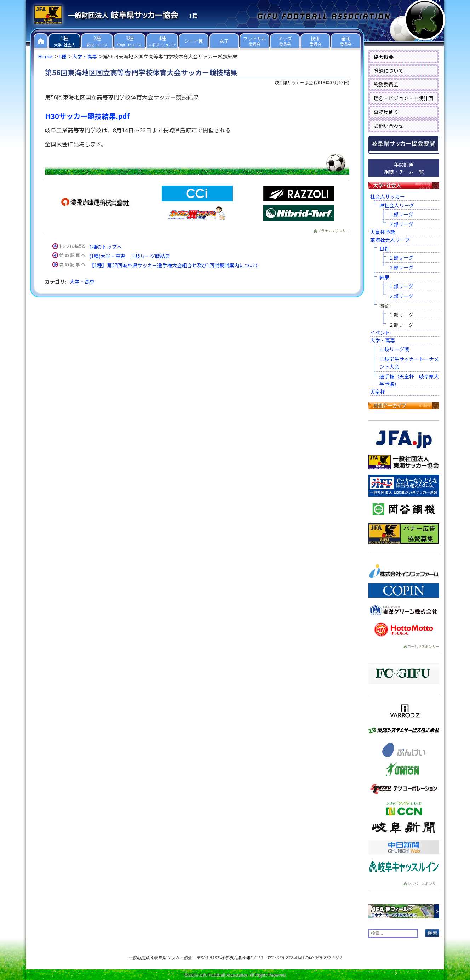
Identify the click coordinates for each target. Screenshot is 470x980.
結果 (384, 277)
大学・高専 (85, 56)
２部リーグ (401, 224)
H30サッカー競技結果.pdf (87, 116)
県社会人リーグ (397, 205)
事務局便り (386, 112)
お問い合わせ (389, 126)
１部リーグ (401, 214)
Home (45, 56)
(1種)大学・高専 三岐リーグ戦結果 (130, 256)
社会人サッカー (388, 196)
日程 (384, 249)
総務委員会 (386, 84)
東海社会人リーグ (390, 240)
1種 (62, 56)
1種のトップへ (105, 247)
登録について (389, 70)
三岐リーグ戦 (394, 349)
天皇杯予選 (383, 232)
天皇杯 (378, 392)
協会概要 (384, 57)
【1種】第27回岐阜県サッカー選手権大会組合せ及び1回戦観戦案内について (174, 265)
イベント (380, 332)
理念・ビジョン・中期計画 (403, 98)
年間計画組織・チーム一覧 (404, 168)
